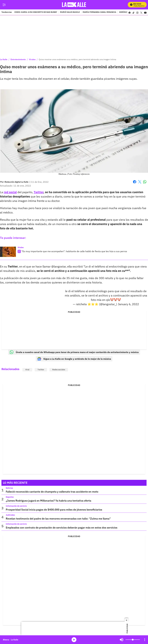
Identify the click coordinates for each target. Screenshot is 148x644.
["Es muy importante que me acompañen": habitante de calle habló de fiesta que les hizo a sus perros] (8, 252)
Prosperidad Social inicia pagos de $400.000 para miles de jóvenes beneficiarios (54, 510)
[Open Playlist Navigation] (145, 640)
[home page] (74, 5)
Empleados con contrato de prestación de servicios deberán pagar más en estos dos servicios (62, 528)
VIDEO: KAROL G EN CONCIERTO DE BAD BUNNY (36, 12)
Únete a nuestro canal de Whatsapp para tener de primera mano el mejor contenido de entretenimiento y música (74, 352)
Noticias (9, 488)
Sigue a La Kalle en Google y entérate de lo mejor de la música (74, 359)
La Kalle (4, 59)
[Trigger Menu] (4, 5)
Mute (122, 640)
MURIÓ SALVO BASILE (70, 12)
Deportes (10, 497)
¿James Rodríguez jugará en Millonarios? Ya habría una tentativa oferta (48, 501)
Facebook (135, 182)
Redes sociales (59, 370)
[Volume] (133, 640)
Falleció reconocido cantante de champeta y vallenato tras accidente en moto (52, 492)
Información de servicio (16, 506)
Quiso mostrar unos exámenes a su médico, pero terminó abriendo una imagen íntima (77, 59)
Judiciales (10, 515)
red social (10, 192)
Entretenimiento (18, 59)
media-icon (74, 640)
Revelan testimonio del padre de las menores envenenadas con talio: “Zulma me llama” (58, 519)
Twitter (39, 192)
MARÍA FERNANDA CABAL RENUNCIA (99, 12)
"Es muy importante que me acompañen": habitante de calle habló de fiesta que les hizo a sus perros (74, 251)
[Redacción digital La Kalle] (17, 182)
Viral (27, 370)
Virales (32, 59)
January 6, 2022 (128, 304)
